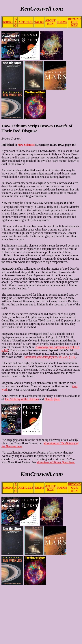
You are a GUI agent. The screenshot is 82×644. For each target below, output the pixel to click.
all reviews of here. (56, 462)
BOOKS (8, 22)
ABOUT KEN (50, 22)
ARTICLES (26, 22)
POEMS (62, 22)
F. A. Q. (16, 22)
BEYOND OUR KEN (74, 22)
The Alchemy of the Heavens (22, 399)
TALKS (39, 22)
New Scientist (26, 145)
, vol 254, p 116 (50, 357)
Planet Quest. (52, 399)
